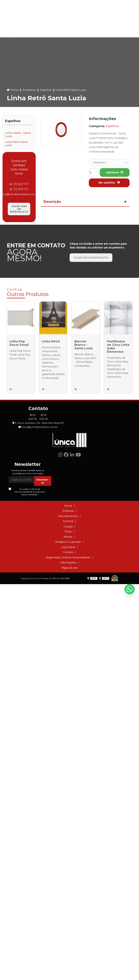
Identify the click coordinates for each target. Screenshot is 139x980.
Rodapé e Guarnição (98, 30)
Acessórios (29, 90)
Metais (78, 30)
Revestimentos (68, 600)
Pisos (63, 30)
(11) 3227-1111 (57, 16)
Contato (68, 637)
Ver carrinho (109, 183)
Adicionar (115, 172)
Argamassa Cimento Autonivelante (68, 642)
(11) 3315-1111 (78, 16)
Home (14, 90)
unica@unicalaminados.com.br (111, 16)
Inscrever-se (43, 565)
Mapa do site (70, 652)
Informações (68, 647)
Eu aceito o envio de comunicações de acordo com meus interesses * (27, 576)
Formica (29, 30)
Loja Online (117, 30)
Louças (47, 30)
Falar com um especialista (19, 209)
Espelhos (46, 90)
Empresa (68, 595)
